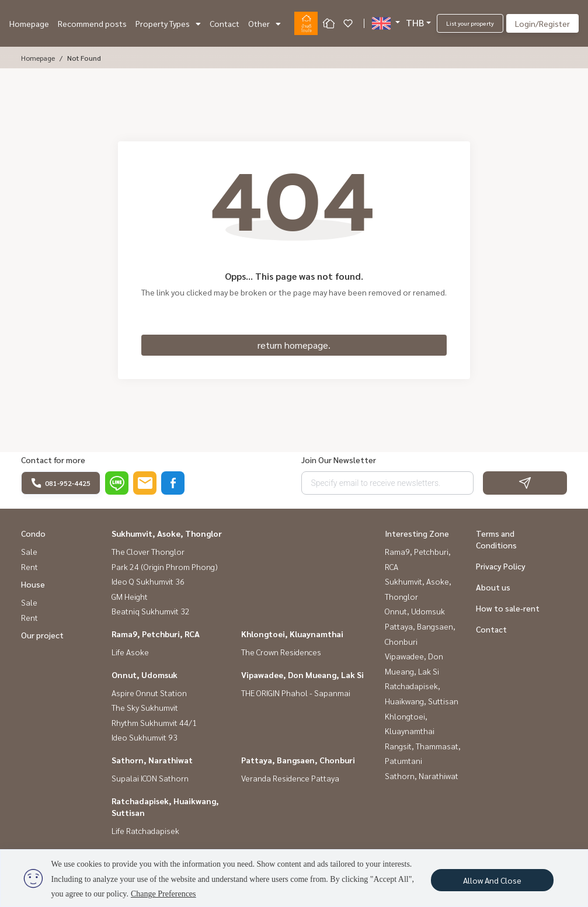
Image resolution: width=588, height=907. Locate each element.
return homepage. (294, 345)
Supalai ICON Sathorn (150, 778)
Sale (29, 551)
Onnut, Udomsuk (145, 675)
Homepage (29, 23)
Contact (225, 23)
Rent (29, 567)
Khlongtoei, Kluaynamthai (292, 634)
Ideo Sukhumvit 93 (145, 737)
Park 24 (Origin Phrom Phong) (165, 567)
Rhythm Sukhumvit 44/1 (154, 722)
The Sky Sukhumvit (145, 707)
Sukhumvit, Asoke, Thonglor (167, 533)
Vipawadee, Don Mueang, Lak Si (302, 675)
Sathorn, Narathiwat (152, 760)
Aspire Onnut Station (149, 693)
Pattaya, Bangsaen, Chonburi (298, 760)
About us (493, 587)
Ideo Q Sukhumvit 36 (148, 581)
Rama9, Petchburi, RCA (156, 634)
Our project (42, 635)
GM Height (130, 596)
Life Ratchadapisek (145, 830)
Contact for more (53, 460)
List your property (470, 23)
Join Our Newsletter (339, 460)
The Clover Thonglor (148, 551)
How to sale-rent (508, 608)
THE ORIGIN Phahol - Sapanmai (296, 693)
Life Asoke (130, 652)
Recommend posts (92, 23)
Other (265, 23)
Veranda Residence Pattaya (290, 778)
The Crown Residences (281, 652)
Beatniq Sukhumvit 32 (151, 611)
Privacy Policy (501, 566)
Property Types (168, 23)
